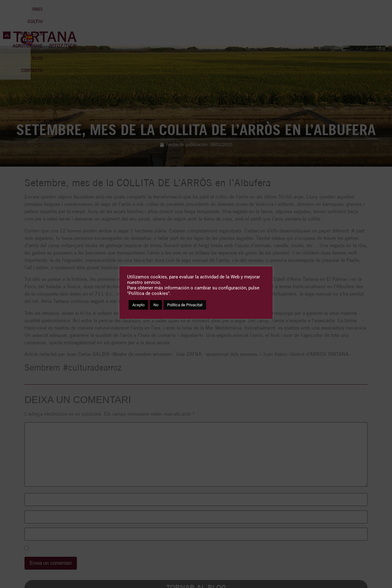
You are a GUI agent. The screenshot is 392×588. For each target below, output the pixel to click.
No (156, 305)
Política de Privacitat (185, 305)
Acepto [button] (138, 305)
